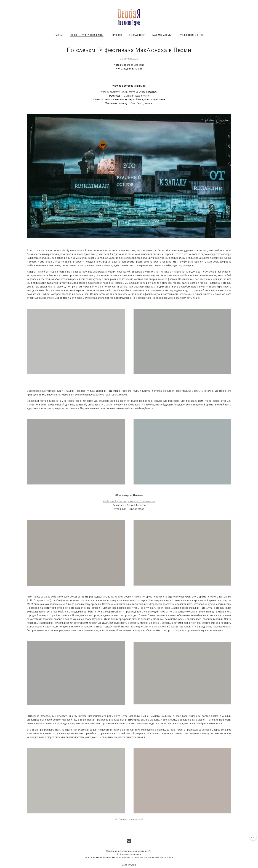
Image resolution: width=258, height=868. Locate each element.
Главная (58, 35)
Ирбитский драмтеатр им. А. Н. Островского (129, 504)
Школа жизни (137, 35)
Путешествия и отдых (191, 35)
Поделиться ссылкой (131, 822)
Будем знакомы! (162, 35)
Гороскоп (116, 35)
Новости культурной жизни (87, 35)
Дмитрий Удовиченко (136, 96)
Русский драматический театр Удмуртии (123, 92)
